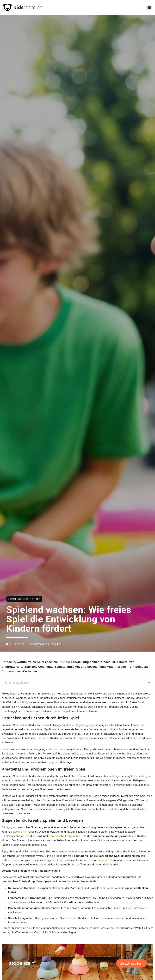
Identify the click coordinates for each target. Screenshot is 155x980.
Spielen (12, 599)
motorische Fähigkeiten (65, 836)
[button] (149, 7)
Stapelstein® (18, 832)
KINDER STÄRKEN (29, 599)
